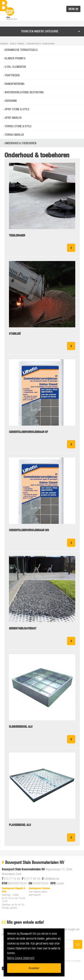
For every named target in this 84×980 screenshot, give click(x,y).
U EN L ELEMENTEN (15, 67)
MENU (73, 9)
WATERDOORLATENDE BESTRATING (24, 92)
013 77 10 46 (12, 879)
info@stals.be (52, 879)
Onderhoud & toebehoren (20, 143)
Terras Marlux (14, 135)
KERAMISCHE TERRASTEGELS (21, 50)
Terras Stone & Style (18, 126)
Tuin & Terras (17, 44)
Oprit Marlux (13, 118)
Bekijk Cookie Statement (21, 958)
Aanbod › (5, 44)
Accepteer (34, 968)
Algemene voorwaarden (71, 961)
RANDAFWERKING (15, 84)
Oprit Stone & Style (17, 109)
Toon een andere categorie (40, 31)
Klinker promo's (15, 58)
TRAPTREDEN (12, 75)
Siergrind (11, 101)
